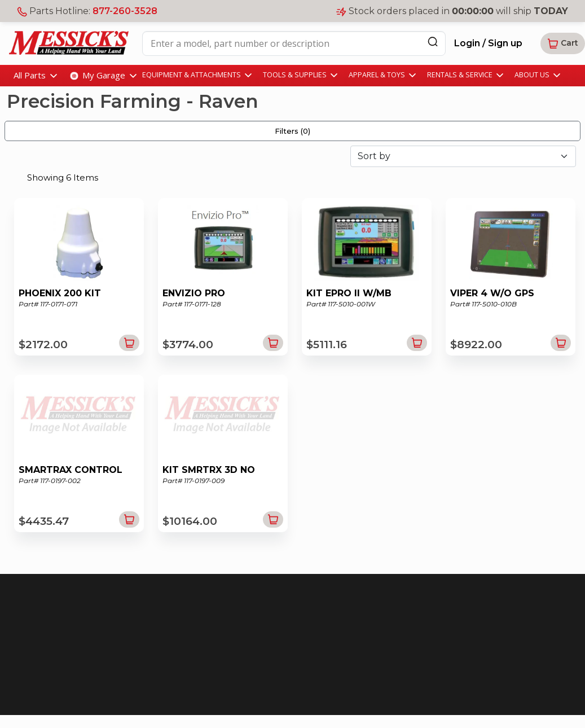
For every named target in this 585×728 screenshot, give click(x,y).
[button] (563, 43)
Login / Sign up (488, 43)
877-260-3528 (125, 11)
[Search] (433, 41)
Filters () (292, 131)
